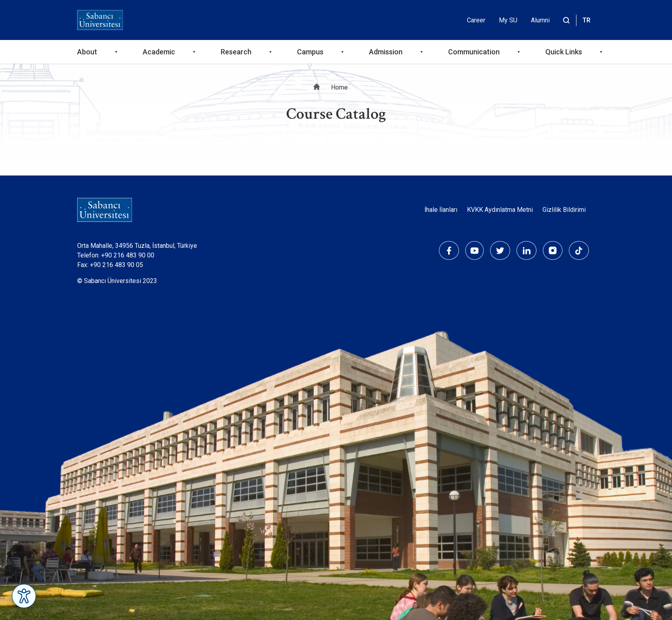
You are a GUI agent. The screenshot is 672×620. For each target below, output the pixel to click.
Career (476, 20)
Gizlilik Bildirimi (564, 210)
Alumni (540, 20)
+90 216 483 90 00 (128, 255)
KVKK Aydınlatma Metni (500, 210)
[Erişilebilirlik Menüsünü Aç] (24, 596)
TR (586, 20)
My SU (508, 20)
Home (339, 87)
